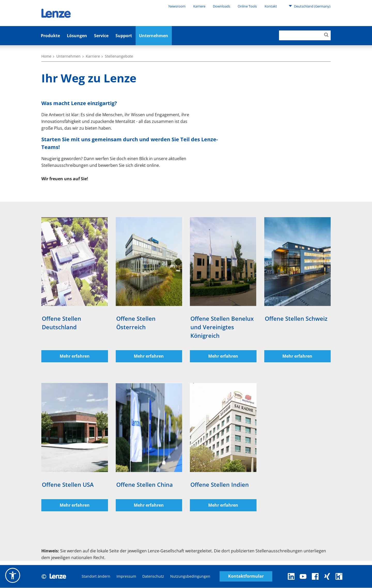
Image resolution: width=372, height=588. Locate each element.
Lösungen (77, 36)
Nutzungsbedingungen (190, 577)
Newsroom (177, 6)
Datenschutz (153, 577)
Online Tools (247, 6)
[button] (13, 575)
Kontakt (271, 6)
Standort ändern (96, 577)
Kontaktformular (246, 577)
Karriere (199, 6)
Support (124, 36)
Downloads (222, 6)
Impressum (126, 577)
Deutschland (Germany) (309, 6)
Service (101, 36)
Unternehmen (154, 36)
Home (46, 56)
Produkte (50, 36)
